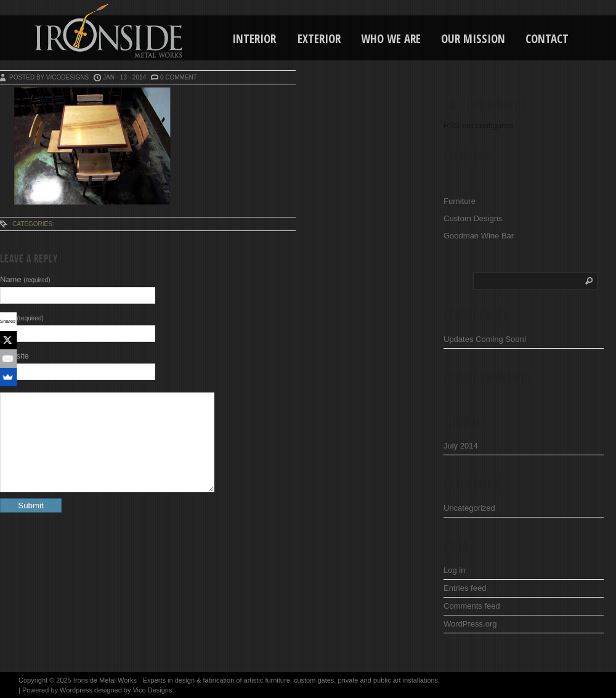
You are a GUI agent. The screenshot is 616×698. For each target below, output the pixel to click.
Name (25, 279)
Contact (547, 39)
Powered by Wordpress (57, 690)
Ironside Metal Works (105, 680)
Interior (254, 39)
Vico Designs (152, 690)
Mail (22, 318)
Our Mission (473, 39)
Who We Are (391, 39)
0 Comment (179, 77)
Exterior (319, 39)
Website (14, 356)
